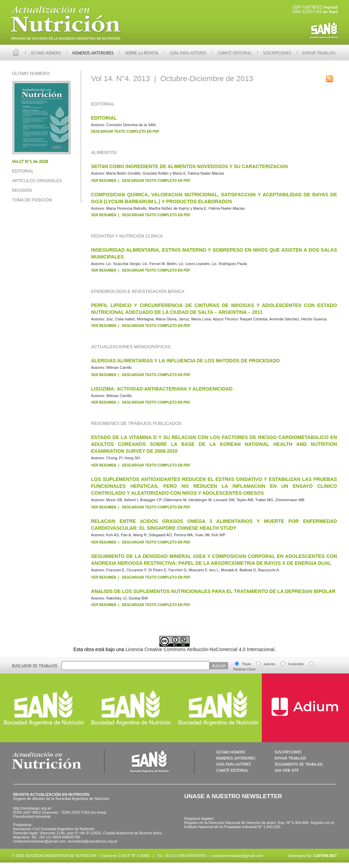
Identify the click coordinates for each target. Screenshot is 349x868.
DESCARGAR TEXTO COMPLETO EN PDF (125, 131)
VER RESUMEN (104, 181)
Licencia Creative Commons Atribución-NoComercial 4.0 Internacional (200, 649)
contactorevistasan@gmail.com (237, 856)
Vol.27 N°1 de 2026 (30, 162)
